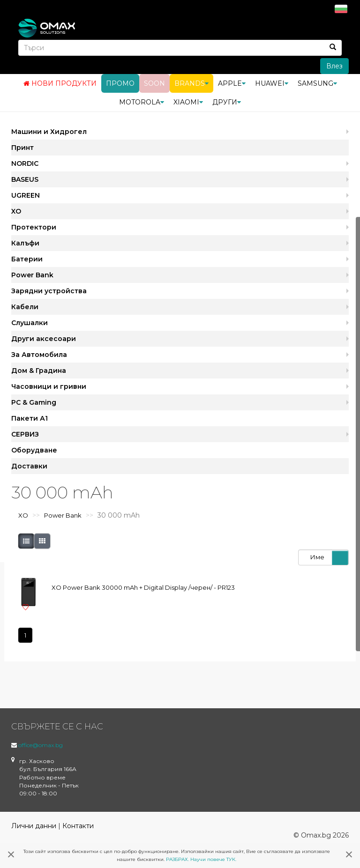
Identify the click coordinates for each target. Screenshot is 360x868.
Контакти (78, 826)
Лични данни (34, 826)
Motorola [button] (142, 102)
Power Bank (63, 515)
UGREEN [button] (26, 195)
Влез (334, 66)
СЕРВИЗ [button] (25, 434)
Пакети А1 (30, 418)
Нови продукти (60, 83)
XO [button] (16, 211)
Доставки (29, 466)
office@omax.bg (41, 745)
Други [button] (227, 102)
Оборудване (34, 450)
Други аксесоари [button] (44, 339)
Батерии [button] (27, 259)
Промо (120, 83)
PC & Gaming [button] (34, 402)
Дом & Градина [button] (39, 371)
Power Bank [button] (32, 275)
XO (23, 515)
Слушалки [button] (30, 323)
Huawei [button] (272, 83)
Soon (154, 83)
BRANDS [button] (191, 83)
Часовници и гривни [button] (49, 386)
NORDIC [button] (25, 163)
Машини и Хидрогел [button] (49, 132)
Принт (22, 148)
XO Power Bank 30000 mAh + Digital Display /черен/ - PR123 (143, 587)
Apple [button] (232, 83)
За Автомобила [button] (39, 355)
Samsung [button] (317, 83)
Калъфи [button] (25, 243)
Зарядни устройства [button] (49, 291)
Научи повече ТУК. (213, 859)
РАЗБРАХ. (177, 859)
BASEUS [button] (25, 179)
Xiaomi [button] (188, 102)
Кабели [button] (25, 307)
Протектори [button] (34, 227)
